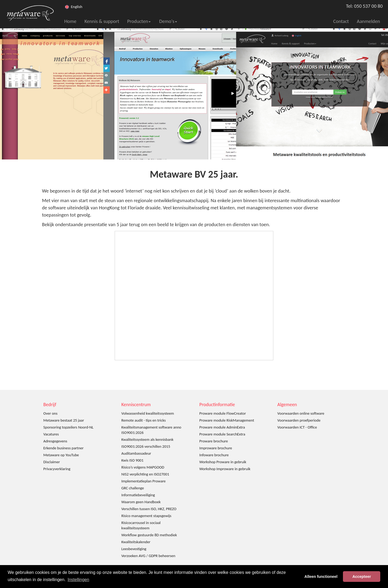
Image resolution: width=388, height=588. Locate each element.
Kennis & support (102, 21)
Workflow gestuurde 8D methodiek (149, 535)
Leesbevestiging (134, 549)
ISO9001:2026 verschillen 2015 (146, 446)
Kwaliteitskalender (136, 542)
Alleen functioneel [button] (321, 577)
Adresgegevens (55, 441)
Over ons (51, 413)
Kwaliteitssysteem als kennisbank (147, 439)
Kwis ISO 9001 (132, 460)
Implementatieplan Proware (143, 481)
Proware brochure (214, 441)
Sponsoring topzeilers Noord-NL (69, 427)
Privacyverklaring (57, 469)
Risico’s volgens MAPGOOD (143, 467)
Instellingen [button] (78, 580)
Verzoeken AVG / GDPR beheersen (148, 556)
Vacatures (51, 434)
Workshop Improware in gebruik (225, 469)
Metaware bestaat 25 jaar (64, 420)
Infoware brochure (214, 455)
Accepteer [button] (362, 577)
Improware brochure (216, 448)
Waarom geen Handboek (141, 502)
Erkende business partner (64, 448)
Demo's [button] (168, 21)
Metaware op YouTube (61, 455)
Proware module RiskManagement (227, 420)
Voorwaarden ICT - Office (297, 427)
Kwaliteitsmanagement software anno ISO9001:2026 (151, 430)
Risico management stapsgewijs (146, 516)
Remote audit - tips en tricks (144, 420)
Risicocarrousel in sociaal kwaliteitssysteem (141, 525)
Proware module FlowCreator (223, 413)
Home (70, 21)
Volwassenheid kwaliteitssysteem (148, 413)
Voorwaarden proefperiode (299, 420)
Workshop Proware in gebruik (223, 462)
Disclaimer (52, 462)
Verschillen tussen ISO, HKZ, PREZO (149, 509)
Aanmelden (368, 21)
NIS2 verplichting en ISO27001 (145, 474)
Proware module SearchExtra (222, 434)
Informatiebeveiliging (138, 495)
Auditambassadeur (136, 453)
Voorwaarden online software (301, 413)
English (77, 7)
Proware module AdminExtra (222, 427)
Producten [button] (139, 21)
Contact (341, 21)
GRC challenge (133, 488)
